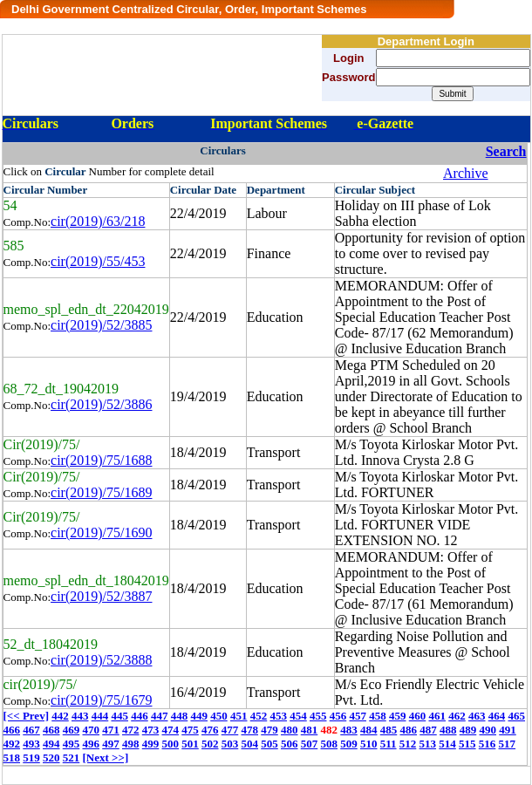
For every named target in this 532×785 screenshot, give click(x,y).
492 (12, 744)
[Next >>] (106, 758)
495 (72, 744)
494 (51, 744)
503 (230, 744)
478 (250, 730)
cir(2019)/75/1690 (101, 532)
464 (497, 716)
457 (358, 716)
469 (72, 730)
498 (131, 744)
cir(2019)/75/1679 (101, 700)
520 (51, 758)
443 (80, 716)
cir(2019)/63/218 (98, 221)
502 (210, 744)
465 (516, 716)
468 (51, 730)
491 (508, 730)
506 (290, 744)
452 (259, 716)
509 (349, 744)
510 (369, 744)
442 (60, 716)
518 (12, 758)
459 (398, 716)
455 (318, 716)
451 (239, 716)
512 (408, 744)
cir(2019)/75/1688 (101, 460)
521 (72, 758)
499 (151, 744)
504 (250, 744)
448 (180, 716)
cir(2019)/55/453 (98, 261)
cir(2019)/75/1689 (101, 492)
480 (290, 730)
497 (111, 744)
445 (119, 716)
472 (131, 730)
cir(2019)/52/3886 (101, 404)
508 (330, 744)
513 (428, 744)
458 (378, 716)
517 (508, 744)
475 (190, 730)
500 (171, 744)
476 (210, 730)
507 (310, 744)
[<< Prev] (26, 716)
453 (278, 716)
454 (298, 716)
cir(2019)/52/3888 (101, 660)
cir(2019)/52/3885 (101, 325)
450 (219, 716)
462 (457, 716)
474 (171, 730)
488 (448, 730)
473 (151, 730)
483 (349, 730)
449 (199, 716)
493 (31, 744)
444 (100, 716)
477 (230, 730)
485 (389, 730)
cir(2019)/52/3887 (101, 596)
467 (31, 730)
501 (190, 744)
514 (447, 744)
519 (31, 758)
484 (369, 730)
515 (467, 744)
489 (468, 730)
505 (269, 744)
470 (92, 730)
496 (92, 744)
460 (418, 716)
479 (269, 730)
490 (488, 730)
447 (160, 716)
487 (428, 730)
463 (477, 716)
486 (409, 730)
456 (338, 716)
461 (437, 716)
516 (488, 744)
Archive (466, 173)
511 (389, 744)
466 (12, 730)
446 (140, 716)
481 (310, 730)
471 (111, 730)
